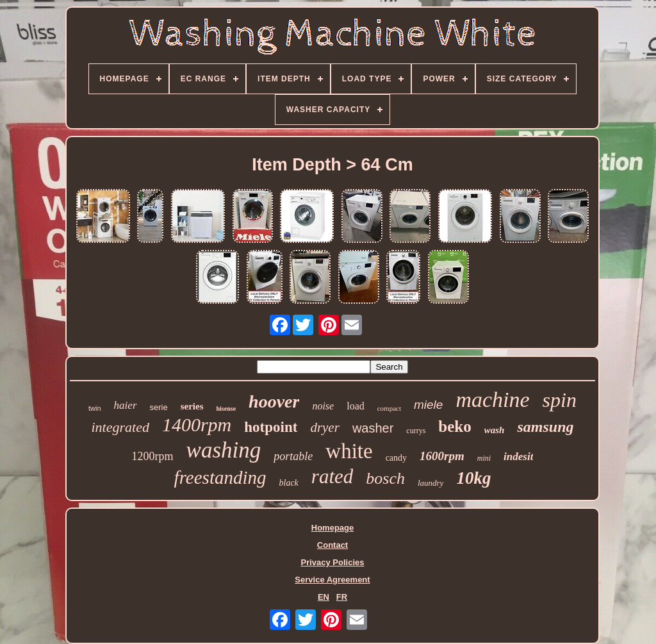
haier (126, 405)
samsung (545, 427)
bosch (385, 478)
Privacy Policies (332, 562)
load (356, 406)
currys (416, 431)
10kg (473, 478)
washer (373, 428)
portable (293, 456)
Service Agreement (332, 580)
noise (323, 406)
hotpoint (271, 427)
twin (95, 408)
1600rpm (442, 456)
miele (428, 405)
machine (492, 400)
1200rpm (153, 456)
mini (484, 458)
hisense (226, 409)
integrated (120, 427)
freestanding (220, 477)
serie (159, 407)
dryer (325, 427)
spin (560, 400)
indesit (518, 457)
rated (332, 476)
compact (389, 408)
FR (342, 597)
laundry (430, 483)
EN (324, 597)
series (192, 406)
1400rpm (197, 425)
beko (455, 426)
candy (396, 458)
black (289, 483)
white (349, 451)
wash (495, 430)
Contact (332, 545)
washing (224, 450)
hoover (274, 401)
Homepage (332, 528)
